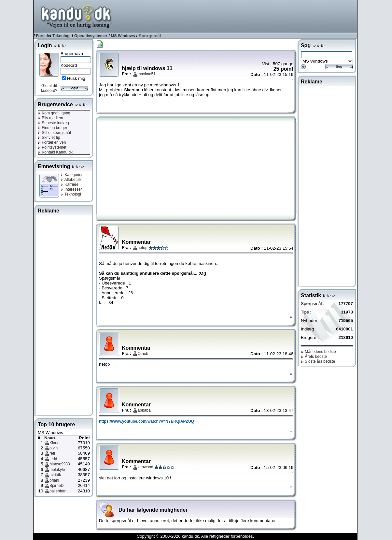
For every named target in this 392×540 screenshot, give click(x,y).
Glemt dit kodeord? (49, 88)
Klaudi (55, 443)
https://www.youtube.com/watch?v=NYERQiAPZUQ (147, 421)
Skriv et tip (49, 138)
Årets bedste (314, 357)
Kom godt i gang (54, 113)
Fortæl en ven (52, 142)
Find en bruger (52, 128)
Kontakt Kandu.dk (55, 152)
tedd (53, 459)
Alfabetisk (71, 180)
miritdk (55, 475)
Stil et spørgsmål (54, 133)
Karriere (70, 184)
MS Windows (123, 36)
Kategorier (72, 175)
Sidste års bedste (318, 361)
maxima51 (147, 74)
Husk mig (76, 78)
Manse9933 (60, 464)
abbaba (144, 410)
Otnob (143, 354)
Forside (43, 36)
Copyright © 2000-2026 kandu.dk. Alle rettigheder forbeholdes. (195, 536)
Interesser (71, 189)
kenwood (146, 467)
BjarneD (56, 486)
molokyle (57, 470)
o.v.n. (54, 448)
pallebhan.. (59, 491)
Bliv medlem (50, 118)
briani (54, 480)
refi (52, 453)
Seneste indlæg (53, 123)
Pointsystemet (52, 147)
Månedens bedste (318, 352)
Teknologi (62, 36)
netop (143, 248)
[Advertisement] (239, 16)
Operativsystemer (91, 36)
